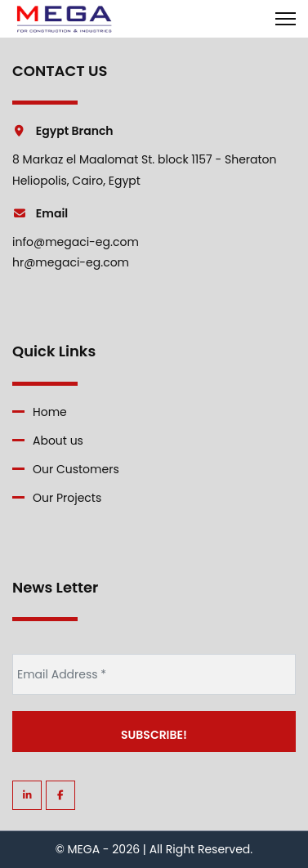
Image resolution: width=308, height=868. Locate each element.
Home (50, 412)
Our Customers (76, 469)
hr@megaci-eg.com (71, 262)
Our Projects (67, 498)
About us (58, 441)
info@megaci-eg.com (76, 242)
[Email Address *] (154, 674)
